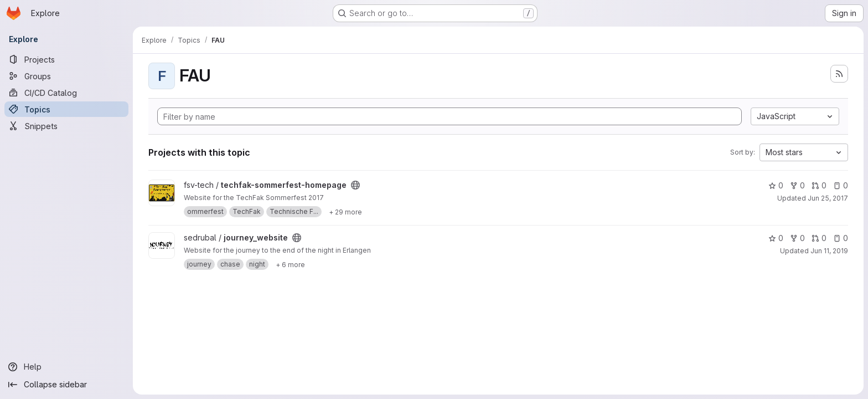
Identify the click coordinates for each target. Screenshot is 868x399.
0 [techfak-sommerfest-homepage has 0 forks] (797, 185)
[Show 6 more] (290, 264)
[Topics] (66, 109)
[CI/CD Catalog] (66, 93)
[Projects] (66, 59)
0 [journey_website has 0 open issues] (841, 238)
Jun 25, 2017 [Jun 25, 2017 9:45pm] (828, 198)
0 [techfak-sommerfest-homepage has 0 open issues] (841, 185)
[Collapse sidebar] (66, 385)
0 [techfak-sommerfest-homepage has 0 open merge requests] (819, 185)
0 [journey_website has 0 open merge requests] (819, 238)
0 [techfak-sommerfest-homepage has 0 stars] (776, 185)
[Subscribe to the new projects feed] (839, 74)
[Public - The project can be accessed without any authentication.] (355, 185)
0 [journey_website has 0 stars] (776, 238)
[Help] (66, 367)
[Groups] (66, 76)
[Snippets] (66, 126)
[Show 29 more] (345, 212)
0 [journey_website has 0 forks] (797, 238)
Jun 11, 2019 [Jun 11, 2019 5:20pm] (829, 251)
